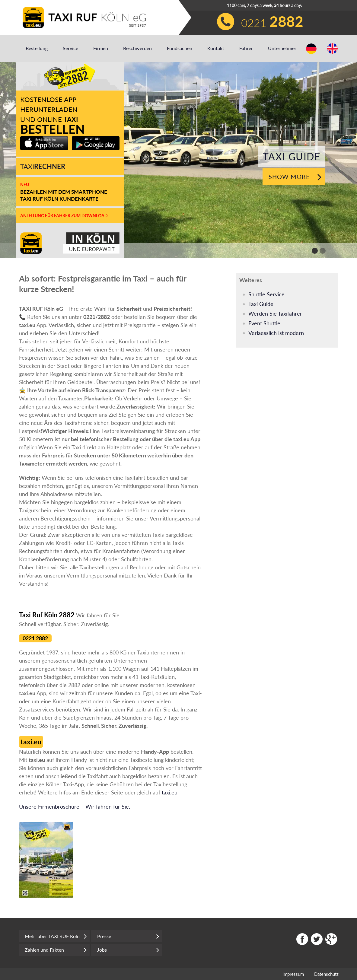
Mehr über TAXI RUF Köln (56, 936)
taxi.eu (170, 792)
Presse (128, 936)
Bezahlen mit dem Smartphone (64, 192)
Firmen (101, 48)
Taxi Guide (261, 304)
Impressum (293, 974)
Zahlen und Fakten (56, 950)
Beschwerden (137, 48)
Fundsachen (180, 48)
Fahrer (246, 48)
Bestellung (37, 48)
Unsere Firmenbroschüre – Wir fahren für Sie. (75, 807)
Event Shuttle (264, 323)
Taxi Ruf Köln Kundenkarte (59, 199)
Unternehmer (282, 48)
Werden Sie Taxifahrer (275, 313)
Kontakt (216, 48)
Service (70, 48)
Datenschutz (326, 974)
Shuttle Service (266, 294)
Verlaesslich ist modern (276, 333)
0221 (272, 21)
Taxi (43, 166)
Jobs (128, 950)
